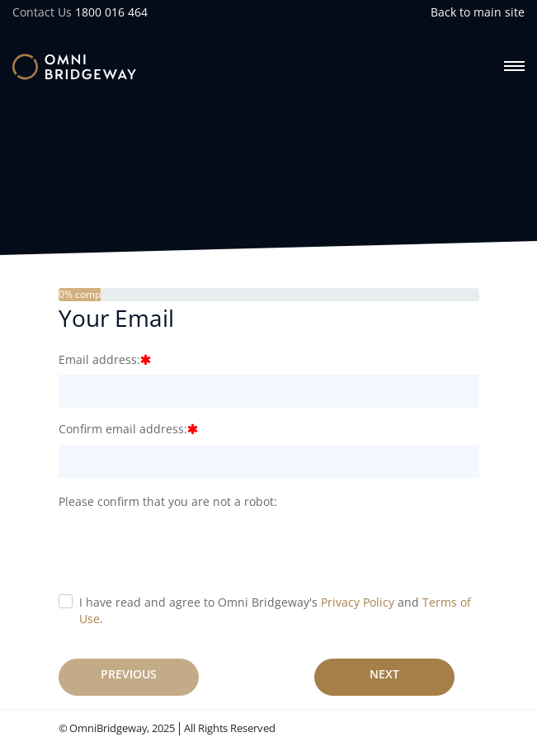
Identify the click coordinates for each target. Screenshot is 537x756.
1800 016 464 (111, 12)
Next (384, 674)
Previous (129, 674)
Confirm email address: (123, 429)
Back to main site (478, 12)
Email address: (99, 359)
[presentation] (184, 549)
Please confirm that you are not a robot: (168, 501)
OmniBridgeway (108, 728)
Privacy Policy (358, 602)
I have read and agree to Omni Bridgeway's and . (275, 610)
